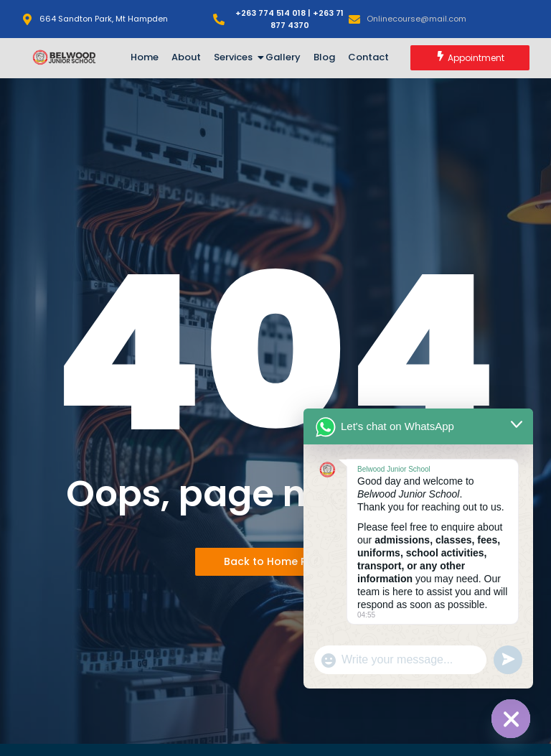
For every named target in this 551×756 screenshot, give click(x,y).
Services (236, 57)
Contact (368, 57)
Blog (324, 57)
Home (145, 57)
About (186, 57)
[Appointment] (470, 58)
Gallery (283, 57)
